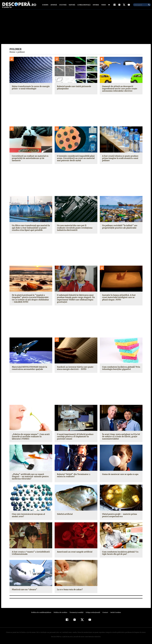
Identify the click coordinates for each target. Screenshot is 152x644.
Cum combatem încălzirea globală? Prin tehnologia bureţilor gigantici (121, 369)
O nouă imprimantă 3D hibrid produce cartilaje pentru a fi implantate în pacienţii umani (75, 437)
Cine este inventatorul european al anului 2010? (28, 516)
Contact (104, 613)
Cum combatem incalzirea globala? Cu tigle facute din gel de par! (120, 553)
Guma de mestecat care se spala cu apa (120, 475)
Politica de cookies (61, 613)
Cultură (63, 5)
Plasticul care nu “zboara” (24, 590)
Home (12, 53)
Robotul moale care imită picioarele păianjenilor (74, 88)
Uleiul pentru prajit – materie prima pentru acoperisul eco (119, 516)
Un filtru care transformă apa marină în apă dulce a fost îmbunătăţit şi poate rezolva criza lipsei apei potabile (30, 228)
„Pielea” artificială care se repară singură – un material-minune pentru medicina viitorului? (31, 477)
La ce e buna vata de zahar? (70, 590)
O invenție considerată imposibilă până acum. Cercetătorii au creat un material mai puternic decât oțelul (75, 159)
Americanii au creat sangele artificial (74, 552)
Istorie (95, 5)
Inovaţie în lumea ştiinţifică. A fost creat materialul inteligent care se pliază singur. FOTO (121, 298)
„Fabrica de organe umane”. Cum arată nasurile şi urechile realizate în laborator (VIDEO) (31, 437)
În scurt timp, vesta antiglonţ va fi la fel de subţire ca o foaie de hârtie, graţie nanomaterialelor (120, 437)
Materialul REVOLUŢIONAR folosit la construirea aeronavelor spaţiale (29, 369)
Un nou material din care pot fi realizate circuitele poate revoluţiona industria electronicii (76, 228)
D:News (46, 5)
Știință (54, 5)
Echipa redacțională (92, 613)
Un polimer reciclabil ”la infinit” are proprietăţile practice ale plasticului (119, 227)
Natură (72, 5)
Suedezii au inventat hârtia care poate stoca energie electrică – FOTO (75, 369)
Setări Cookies (114, 613)
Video (103, 5)
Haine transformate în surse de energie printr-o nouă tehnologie (30, 88)
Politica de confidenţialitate (42, 613)
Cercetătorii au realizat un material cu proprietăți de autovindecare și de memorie (29, 159)
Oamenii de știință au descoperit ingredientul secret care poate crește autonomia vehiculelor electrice (119, 89)
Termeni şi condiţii (76, 613)
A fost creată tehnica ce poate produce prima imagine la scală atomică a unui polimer (120, 159)
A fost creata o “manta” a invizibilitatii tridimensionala (30, 553)
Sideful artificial (64, 515)
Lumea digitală (83, 5)
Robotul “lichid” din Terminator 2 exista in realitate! (76, 476)
